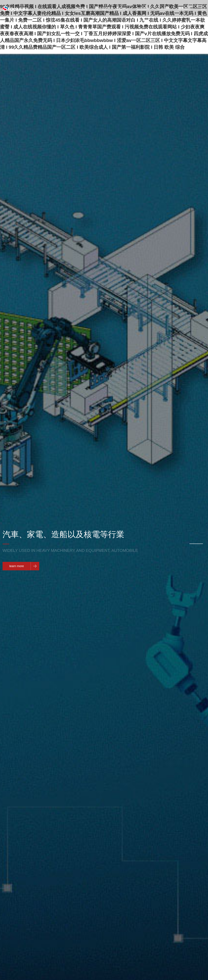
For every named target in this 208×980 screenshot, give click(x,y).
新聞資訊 (143, 8)
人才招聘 (164, 8)
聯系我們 (184, 8)
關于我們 (102, 8)
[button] (196, 544)
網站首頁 (81, 8)
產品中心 (122, 8)
